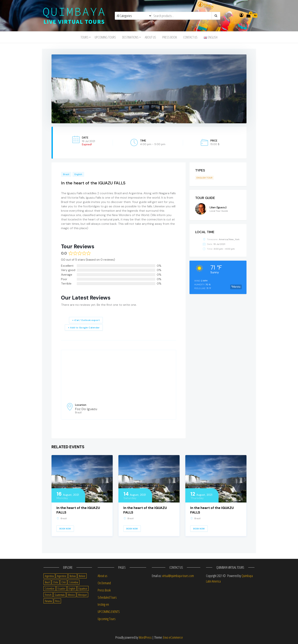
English (78, 174)
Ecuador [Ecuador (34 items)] (61, 588)
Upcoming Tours (105, 37)
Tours (84, 37)
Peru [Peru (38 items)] (57, 601)
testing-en (103, 604)
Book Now (65, 529)
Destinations (130, 37)
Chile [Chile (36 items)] (56, 582)
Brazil (66, 174)
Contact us (190, 37)
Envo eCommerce (173, 637)
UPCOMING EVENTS (109, 612)
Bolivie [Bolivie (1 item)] (82, 576)
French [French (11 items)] (48, 595)
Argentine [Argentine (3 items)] (62, 576)
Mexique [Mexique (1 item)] (82, 595)
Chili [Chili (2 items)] (64, 582)
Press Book (170, 37)
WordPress (145, 637)
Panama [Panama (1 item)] (48, 601)
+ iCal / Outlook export (86, 320)
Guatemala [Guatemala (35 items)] (60, 595)
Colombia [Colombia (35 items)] (74, 582)
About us (150, 37)
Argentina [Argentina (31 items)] (49, 576)
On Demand (104, 583)
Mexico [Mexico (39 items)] (71, 595)
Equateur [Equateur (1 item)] (83, 588)
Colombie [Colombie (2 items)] (50, 588)
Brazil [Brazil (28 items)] (47, 582)
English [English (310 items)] (72, 588)
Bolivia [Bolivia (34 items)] (73, 576)
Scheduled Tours (107, 597)
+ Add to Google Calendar (84, 328)
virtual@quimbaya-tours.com (178, 576)
